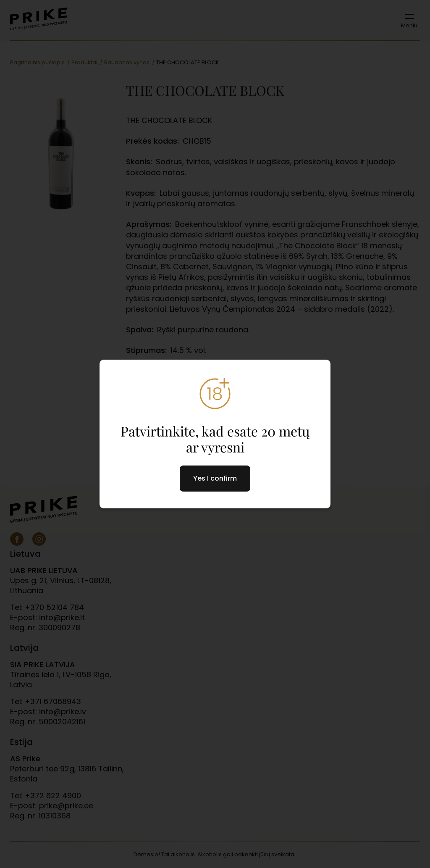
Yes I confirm (215, 478)
